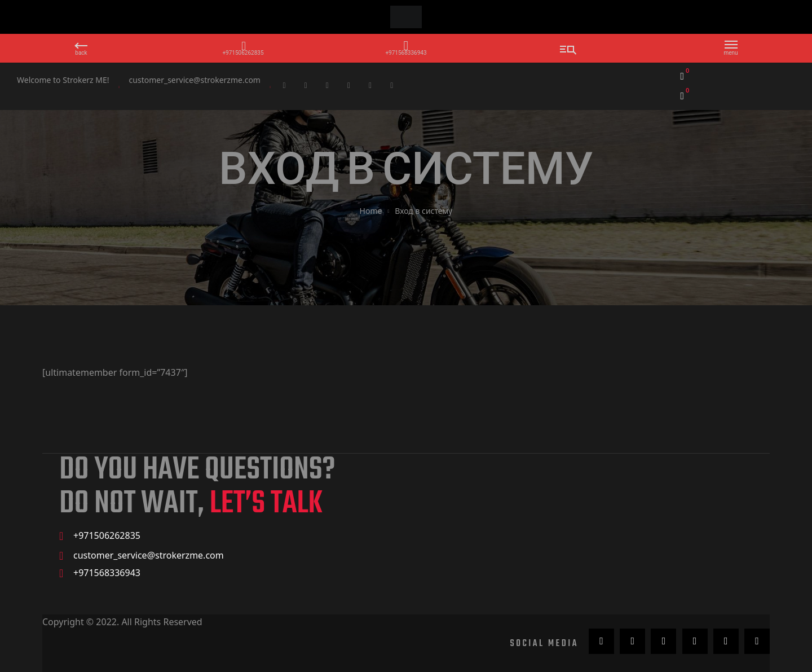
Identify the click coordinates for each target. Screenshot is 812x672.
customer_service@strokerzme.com (195, 80)
